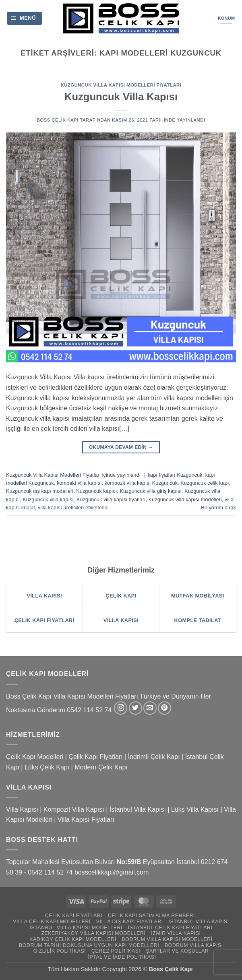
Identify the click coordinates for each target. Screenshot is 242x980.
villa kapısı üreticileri (61, 508)
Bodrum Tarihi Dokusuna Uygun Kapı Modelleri (89, 945)
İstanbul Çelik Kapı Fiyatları (170, 928)
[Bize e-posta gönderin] (150, 708)
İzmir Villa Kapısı (176, 933)
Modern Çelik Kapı (101, 767)
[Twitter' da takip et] (135, 708)
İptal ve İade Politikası (122, 957)
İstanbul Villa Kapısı (138, 809)
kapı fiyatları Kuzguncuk (175, 475)
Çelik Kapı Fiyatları (95, 757)
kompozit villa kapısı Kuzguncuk (141, 483)
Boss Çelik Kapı (58, 120)
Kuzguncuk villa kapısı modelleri (185, 499)
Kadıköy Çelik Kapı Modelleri (73, 939)
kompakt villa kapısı (79, 483)
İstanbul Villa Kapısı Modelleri (76, 928)
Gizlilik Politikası (60, 951)
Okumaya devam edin (121, 448)
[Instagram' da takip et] (121, 708)
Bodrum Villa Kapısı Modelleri (167, 939)
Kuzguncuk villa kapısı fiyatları (111, 499)
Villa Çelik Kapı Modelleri (52, 922)
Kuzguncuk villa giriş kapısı (151, 491)
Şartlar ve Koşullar (177, 951)
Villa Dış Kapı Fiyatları (130, 922)
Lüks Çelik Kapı (47, 767)
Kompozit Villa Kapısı (74, 809)
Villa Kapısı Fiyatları (86, 820)
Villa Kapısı (22, 809)
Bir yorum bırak (218, 508)
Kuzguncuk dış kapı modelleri (40, 491)
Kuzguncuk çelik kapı (205, 483)
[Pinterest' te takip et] (164, 708)
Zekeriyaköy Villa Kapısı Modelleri (93, 933)
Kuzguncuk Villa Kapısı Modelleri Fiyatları (121, 85)
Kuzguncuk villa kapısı (48, 499)
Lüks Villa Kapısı (195, 809)
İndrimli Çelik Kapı (154, 757)
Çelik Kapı (180, 969)
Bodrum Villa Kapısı (194, 945)
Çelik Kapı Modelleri (35, 757)
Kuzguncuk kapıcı (96, 491)
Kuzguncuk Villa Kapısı (121, 97)
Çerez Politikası (116, 951)
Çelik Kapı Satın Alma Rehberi (151, 916)
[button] (25, 18)
